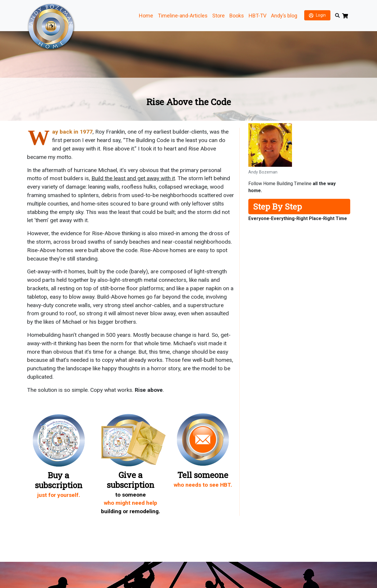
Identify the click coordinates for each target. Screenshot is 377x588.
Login (321, 15)
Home (146, 16)
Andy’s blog (284, 16)
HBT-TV (257, 16)
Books (237, 16)
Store (218, 16)
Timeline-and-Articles (183, 16)
